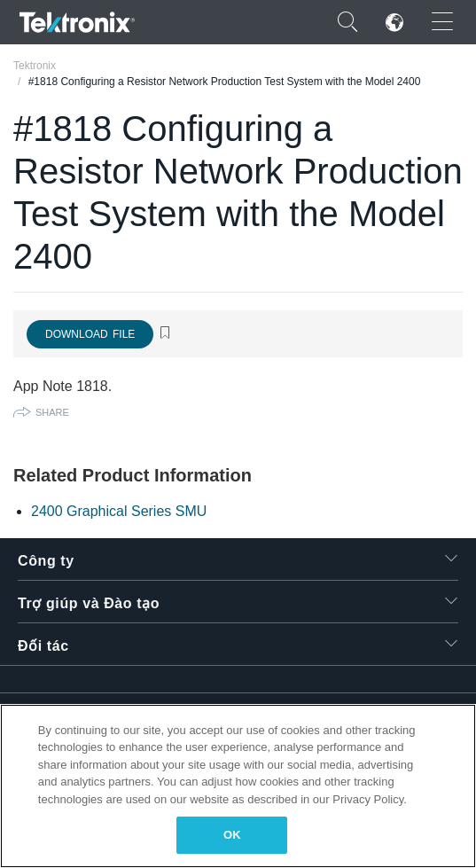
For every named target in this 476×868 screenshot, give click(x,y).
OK (232, 835)
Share (52, 412)
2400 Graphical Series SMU (119, 511)
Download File (90, 334)
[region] (238, 786)
